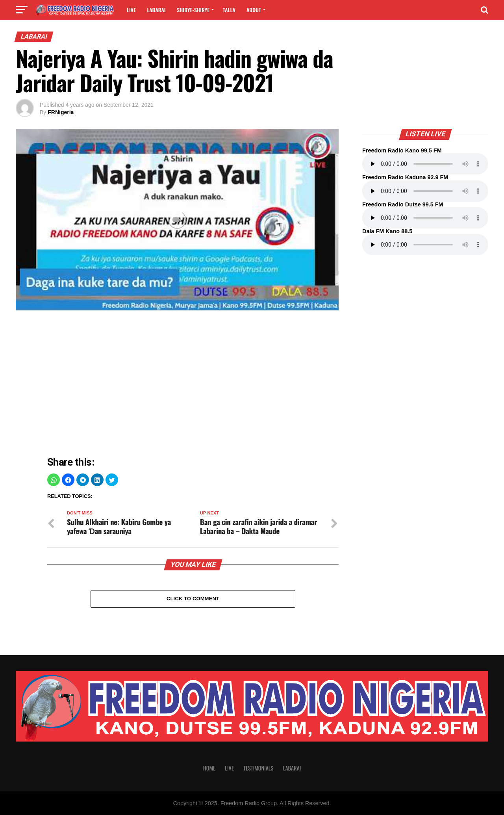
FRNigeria (61, 112)
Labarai (156, 10)
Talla (229, 10)
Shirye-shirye (193, 10)
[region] (193, 385)
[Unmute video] (177, 220)
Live (131, 10)
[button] (54, 480)
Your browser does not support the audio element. (425, 164)
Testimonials (258, 768)
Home (209, 768)
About (254, 10)
